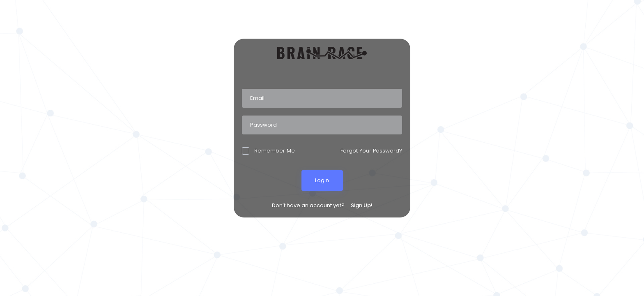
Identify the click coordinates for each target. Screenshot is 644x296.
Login (322, 180)
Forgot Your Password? (371, 151)
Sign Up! (362, 205)
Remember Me (268, 151)
